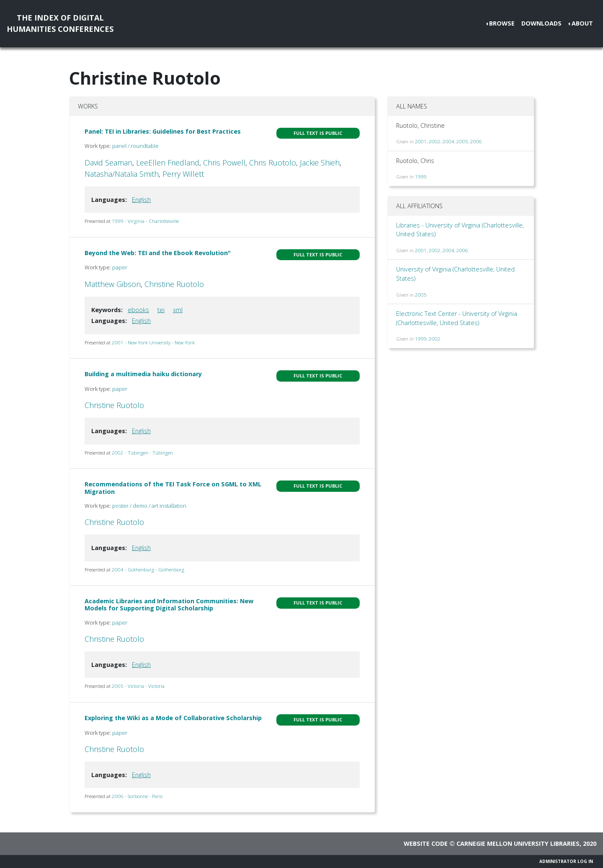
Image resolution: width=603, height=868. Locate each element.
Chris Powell (224, 163)
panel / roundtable (135, 146)
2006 (476, 141)
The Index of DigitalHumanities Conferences (60, 23)
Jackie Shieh (320, 163)
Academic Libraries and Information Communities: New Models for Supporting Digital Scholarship (169, 604)
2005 (462, 141)
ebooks (138, 310)
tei (161, 310)
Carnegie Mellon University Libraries (518, 843)
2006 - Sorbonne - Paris (137, 796)
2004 (448, 141)
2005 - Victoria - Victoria (138, 686)
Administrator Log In (566, 861)
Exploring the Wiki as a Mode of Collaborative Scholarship (173, 718)
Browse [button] (502, 23)
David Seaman (108, 163)
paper (120, 267)
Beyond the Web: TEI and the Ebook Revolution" (158, 253)
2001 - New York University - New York (153, 342)
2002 (435, 141)
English (141, 200)
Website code (426, 843)
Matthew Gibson (113, 284)
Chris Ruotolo (273, 163)
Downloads (541, 23)
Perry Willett (183, 174)
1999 (421, 177)
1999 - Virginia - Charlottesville (145, 221)
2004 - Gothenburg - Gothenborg (148, 570)
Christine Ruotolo (174, 284)
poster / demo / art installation (149, 506)
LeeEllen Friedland (168, 163)
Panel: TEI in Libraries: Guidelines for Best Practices (163, 131)
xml (178, 310)
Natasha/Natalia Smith (122, 174)
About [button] (582, 23)
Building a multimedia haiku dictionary (143, 374)
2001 (421, 141)
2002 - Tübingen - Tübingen (142, 453)
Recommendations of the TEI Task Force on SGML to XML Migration (173, 488)
